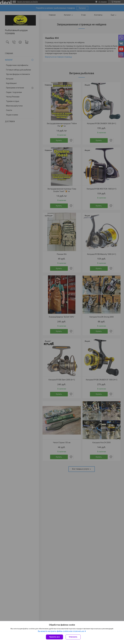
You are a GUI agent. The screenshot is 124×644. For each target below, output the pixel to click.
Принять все (54, 637)
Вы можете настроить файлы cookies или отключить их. (61, 631)
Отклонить (73, 637)
